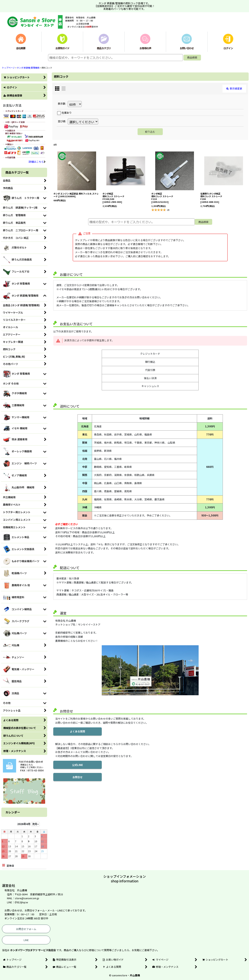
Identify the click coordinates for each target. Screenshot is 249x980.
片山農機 (135, 975)
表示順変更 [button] (234, 88)
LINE (26, 940)
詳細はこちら (37, 162)
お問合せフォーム (26, 929)
